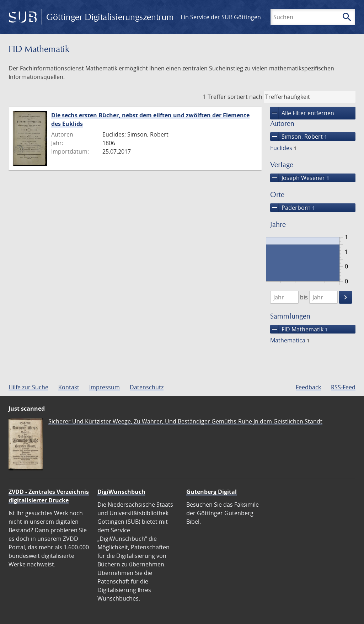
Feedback (308, 387)
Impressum (105, 387)
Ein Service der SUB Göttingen (221, 17)
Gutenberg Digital (212, 492)
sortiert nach (245, 97)
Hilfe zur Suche (28, 387)
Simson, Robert (299, 137)
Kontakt (69, 387)
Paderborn (293, 208)
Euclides (283, 148)
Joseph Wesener (300, 178)
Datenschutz (147, 387)
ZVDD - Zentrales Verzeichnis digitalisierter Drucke (49, 496)
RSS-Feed (343, 387)
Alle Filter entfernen (302, 113)
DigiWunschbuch (121, 492)
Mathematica (290, 340)
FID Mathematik (299, 329)
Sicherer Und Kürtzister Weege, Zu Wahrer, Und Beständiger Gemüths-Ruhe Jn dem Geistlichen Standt (185, 421)
